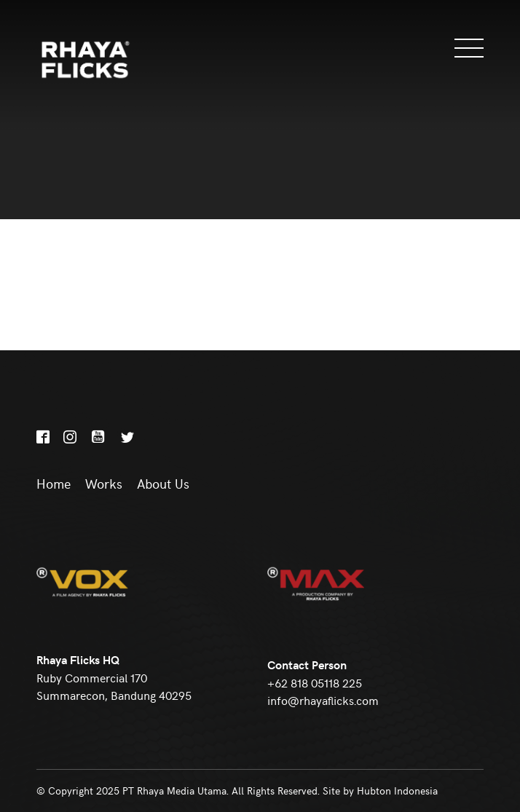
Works (104, 484)
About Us (163, 484)
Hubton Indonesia (397, 791)
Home (54, 484)
